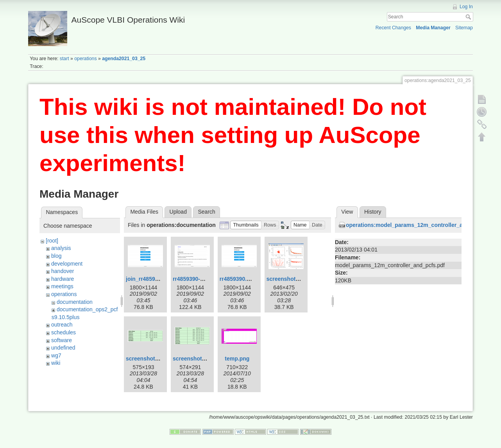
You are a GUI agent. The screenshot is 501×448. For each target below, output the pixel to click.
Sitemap (464, 28)
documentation (75, 302)
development (67, 264)
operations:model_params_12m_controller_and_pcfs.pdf (420, 225)
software (62, 340)
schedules (64, 332)
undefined (63, 348)
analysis (61, 248)
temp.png (237, 359)
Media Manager (433, 28)
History (373, 212)
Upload (178, 212)
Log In (466, 7)
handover (63, 271)
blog (56, 256)
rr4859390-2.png (194, 279)
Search (469, 17)
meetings (62, 286)
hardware (63, 279)
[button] (246, 225)
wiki (56, 363)
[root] (52, 241)
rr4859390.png (238, 279)
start (64, 59)
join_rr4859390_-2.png (155, 279)
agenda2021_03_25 (124, 59)
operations (85, 59)
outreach (62, 325)
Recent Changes (393, 28)
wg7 (56, 355)
